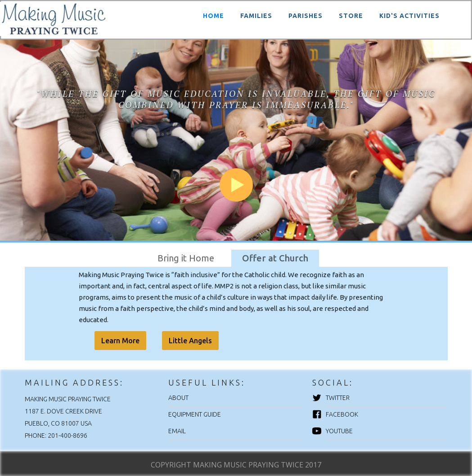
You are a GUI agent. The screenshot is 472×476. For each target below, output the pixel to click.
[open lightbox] (236, 135)
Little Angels (190, 341)
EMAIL (177, 431)
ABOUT (178, 398)
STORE (351, 16)
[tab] (186, 258)
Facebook (342, 414)
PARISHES (306, 16)
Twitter (338, 398)
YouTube (339, 431)
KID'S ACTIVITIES (409, 16)
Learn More (120, 341)
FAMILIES (256, 16)
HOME (214, 16)
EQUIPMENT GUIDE (195, 414)
